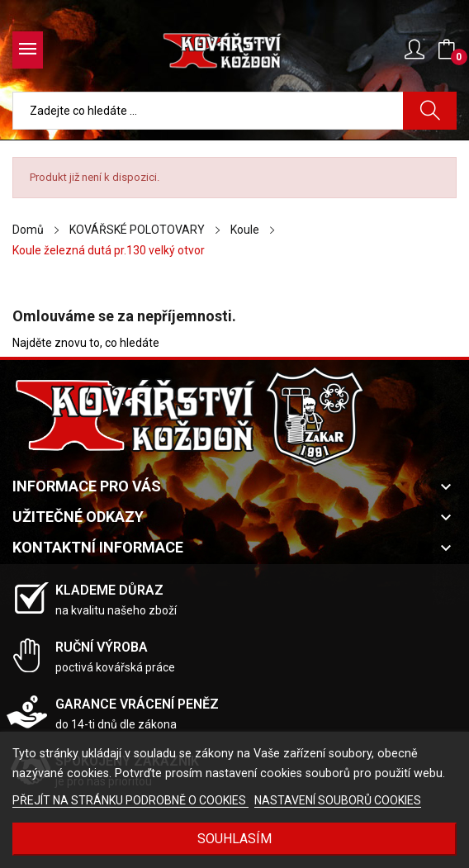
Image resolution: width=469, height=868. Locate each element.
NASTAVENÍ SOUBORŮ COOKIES (338, 800)
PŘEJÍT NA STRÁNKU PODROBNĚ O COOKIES (130, 800)
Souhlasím (234, 839)
